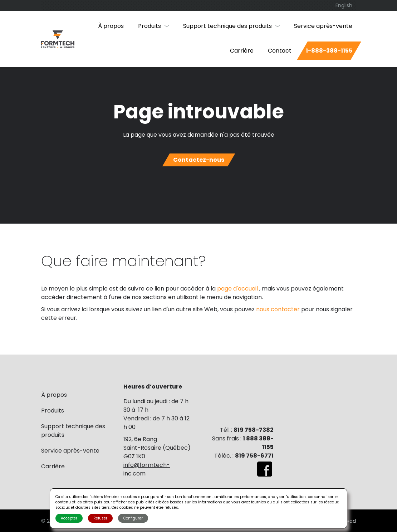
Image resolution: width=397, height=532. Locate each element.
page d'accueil (238, 289)
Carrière (242, 51)
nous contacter (279, 309)
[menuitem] (344, 6)
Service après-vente (323, 26)
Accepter (69, 518)
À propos (111, 26)
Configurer (133, 518)
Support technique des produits (227, 26)
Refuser (100, 518)
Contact (280, 51)
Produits (150, 26)
